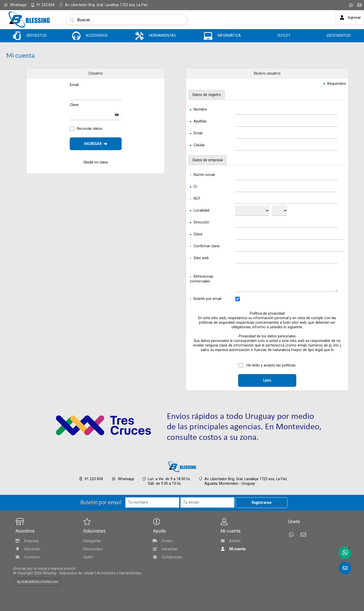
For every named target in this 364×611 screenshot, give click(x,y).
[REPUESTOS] (17, 36)
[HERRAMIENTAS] (139, 36)
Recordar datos (90, 129)
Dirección (201, 222)
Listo (267, 380)
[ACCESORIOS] (76, 36)
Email (198, 133)
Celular (199, 145)
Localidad (201, 210)
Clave (198, 234)
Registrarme (261, 503)
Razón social (204, 175)
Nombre (200, 109)
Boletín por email (208, 299)
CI (195, 187)
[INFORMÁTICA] (208, 36)
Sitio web (201, 258)
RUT (197, 199)
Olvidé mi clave (96, 162)
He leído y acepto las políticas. (271, 365)
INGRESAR (96, 144)
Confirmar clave (207, 246)
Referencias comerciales (202, 279)
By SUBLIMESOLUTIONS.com (38, 582)
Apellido (200, 121)
